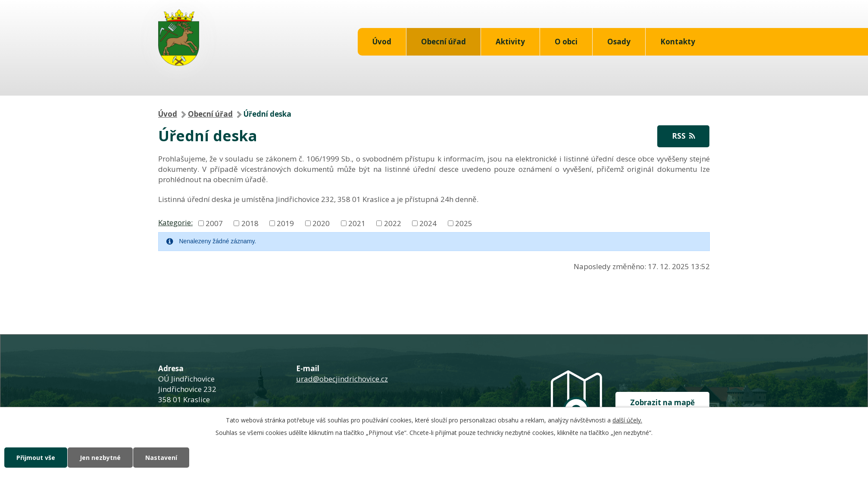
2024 (428, 223)
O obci (566, 42)
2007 (214, 223)
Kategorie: (175, 222)
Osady (619, 42)
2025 (464, 223)
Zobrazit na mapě (662, 402)
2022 (393, 223)
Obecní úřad (443, 42)
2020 (321, 223)
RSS (684, 136)
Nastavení (161, 458)
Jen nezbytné (100, 458)
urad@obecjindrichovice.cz (342, 379)
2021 (357, 223)
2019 (285, 223)
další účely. (627, 420)
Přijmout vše (36, 458)
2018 (250, 223)
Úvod (382, 42)
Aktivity (510, 42)
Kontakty (678, 42)
